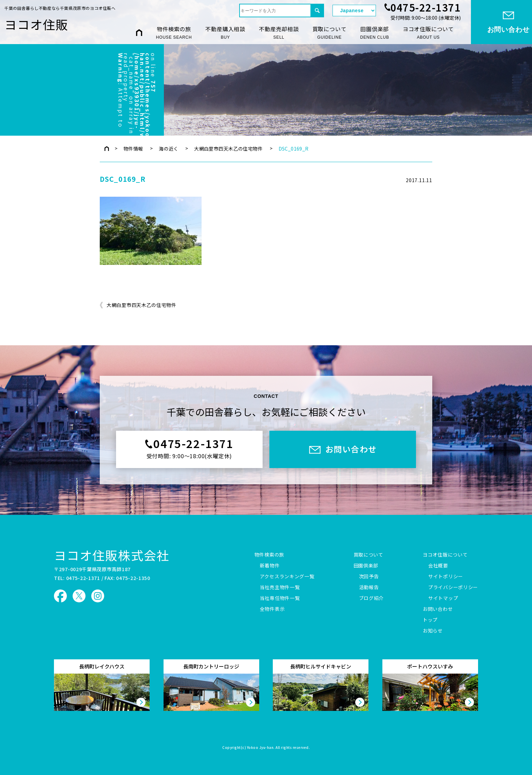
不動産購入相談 (225, 33)
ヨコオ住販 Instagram (98, 596)
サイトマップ (443, 598)
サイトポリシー (446, 577)
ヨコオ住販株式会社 (112, 555)
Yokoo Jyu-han (260, 748)
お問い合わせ (438, 609)
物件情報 (133, 149)
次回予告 (369, 577)
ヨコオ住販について (428, 33)
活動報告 (369, 587)
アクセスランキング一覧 (287, 577)
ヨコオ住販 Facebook (60, 596)
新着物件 (270, 566)
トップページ (107, 149)
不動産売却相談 (279, 33)
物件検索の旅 (174, 33)
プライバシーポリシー (453, 587)
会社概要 (438, 566)
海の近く (169, 149)
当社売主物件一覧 (280, 587)
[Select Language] (354, 11)
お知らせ (433, 631)
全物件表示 (272, 609)
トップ (430, 620)
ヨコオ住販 (36, 24)
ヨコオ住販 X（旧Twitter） (79, 596)
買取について (330, 33)
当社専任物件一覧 (280, 598)
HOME (139, 32)
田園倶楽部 (374, 33)
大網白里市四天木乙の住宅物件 (228, 149)
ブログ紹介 (372, 598)
